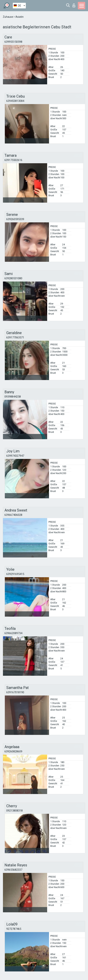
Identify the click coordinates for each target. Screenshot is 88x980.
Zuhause (8, 17)
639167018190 (15, 692)
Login (74, 5)
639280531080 (13, 278)
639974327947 (15, 456)
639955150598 (13, 42)
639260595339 (15, 219)
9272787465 (14, 929)
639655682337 (13, 870)
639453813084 (15, 101)
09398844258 (13, 397)
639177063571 (15, 337)
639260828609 (13, 751)
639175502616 (13, 160)
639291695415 (15, 574)
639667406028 (13, 515)
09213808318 (14, 811)
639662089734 (13, 633)
